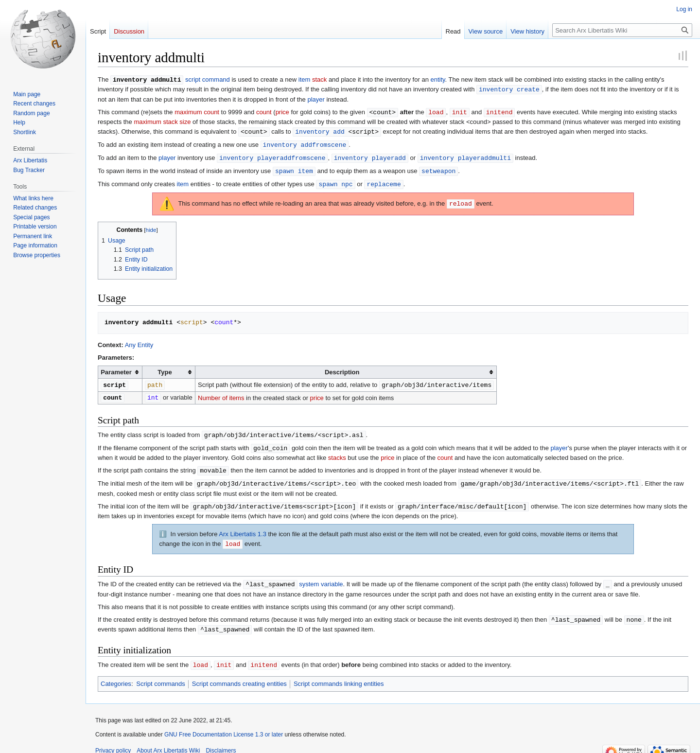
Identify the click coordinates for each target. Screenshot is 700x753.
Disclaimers (221, 741)
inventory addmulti (147, 79)
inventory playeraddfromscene (272, 155)
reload (461, 200)
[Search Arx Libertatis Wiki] (622, 30)
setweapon (438, 168)
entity (437, 79)
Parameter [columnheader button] (116, 368)
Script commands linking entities (339, 674)
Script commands (160, 674)
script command (208, 79)
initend (499, 111)
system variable (321, 576)
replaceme (384, 180)
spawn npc (335, 180)
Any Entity (139, 341)
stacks (337, 452)
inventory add (320, 130)
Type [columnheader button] (165, 368)
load (436, 111)
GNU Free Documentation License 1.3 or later (224, 725)
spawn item (294, 168)
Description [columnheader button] (342, 368)
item (305, 79)
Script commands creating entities (239, 674)
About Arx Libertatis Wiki (168, 741)
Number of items (221, 393)
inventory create (509, 88)
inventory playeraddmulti (465, 155)
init (460, 111)
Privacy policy (113, 741)
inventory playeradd (370, 155)
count (264, 111)
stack (319, 79)
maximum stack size (162, 120)
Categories (116, 674)
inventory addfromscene (305, 142)
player (316, 98)
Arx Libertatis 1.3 (243, 527)
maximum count (197, 111)
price (282, 111)
